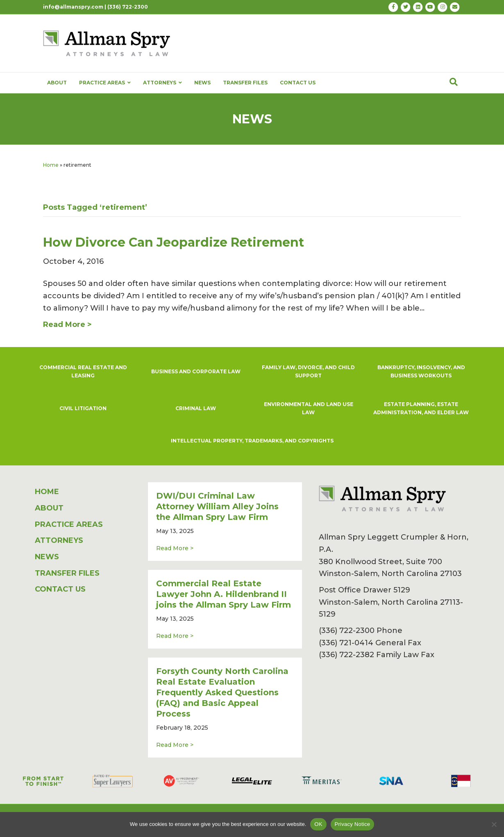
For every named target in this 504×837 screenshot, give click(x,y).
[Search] (454, 82)
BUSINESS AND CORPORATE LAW (196, 371)
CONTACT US (298, 83)
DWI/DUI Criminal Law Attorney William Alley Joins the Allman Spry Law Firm (217, 506)
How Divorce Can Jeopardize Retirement (174, 242)
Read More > (175, 548)
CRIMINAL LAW (196, 408)
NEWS (202, 83)
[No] (494, 824)
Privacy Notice (353, 824)
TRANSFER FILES (245, 83)
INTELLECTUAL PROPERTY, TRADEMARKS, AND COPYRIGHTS (252, 441)
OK (318, 824)
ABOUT (57, 83)
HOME (47, 492)
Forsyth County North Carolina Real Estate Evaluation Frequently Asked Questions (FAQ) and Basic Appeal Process (222, 692)
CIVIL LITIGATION (83, 408)
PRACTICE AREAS (105, 83)
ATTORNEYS (162, 83)
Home (51, 165)
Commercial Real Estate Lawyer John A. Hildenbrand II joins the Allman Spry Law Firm (224, 594)
